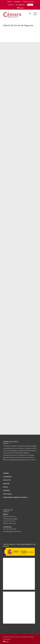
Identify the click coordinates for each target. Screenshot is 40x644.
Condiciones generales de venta (15, 497)
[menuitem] (9, 2)
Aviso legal (7, 494)
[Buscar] (29, 13)
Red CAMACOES (20, 5)
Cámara (9, 2)
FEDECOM (6, 484)
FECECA (5, 487)
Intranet (30, 5)
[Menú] (34, 13)
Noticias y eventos (29, 2)
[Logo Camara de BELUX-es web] (17, 14)
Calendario (17, 2)
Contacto (11, 5)
